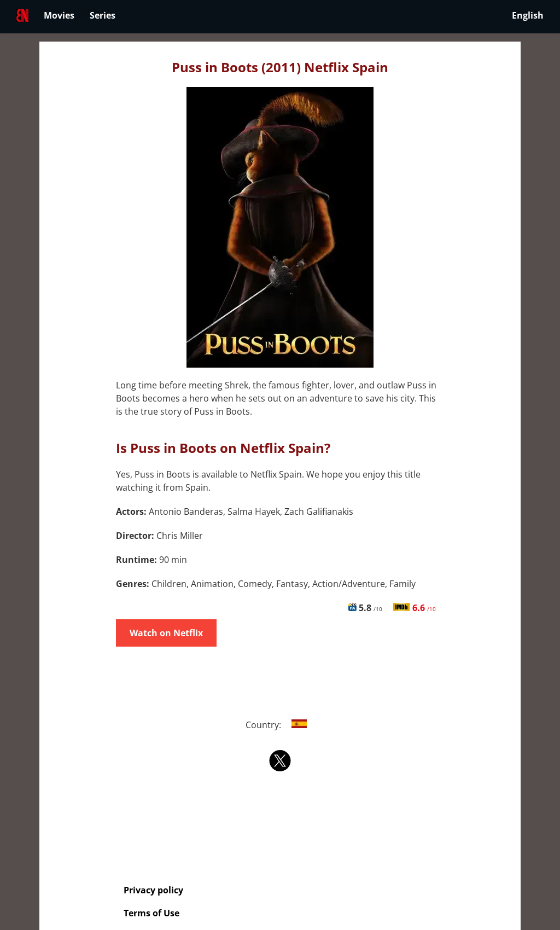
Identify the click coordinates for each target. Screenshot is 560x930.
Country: (280, 725)
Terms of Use (151, 913)
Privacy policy (153, 890)
